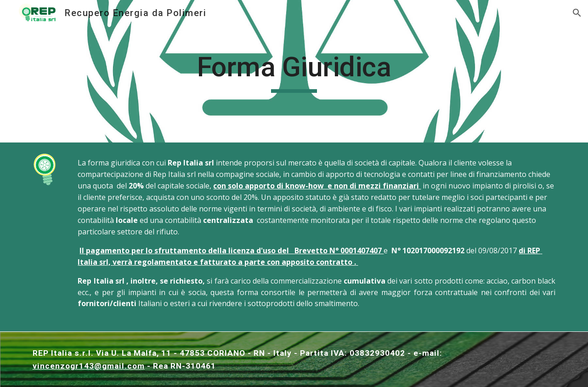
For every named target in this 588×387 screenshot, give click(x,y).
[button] (577, 13)
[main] (294, 71)
